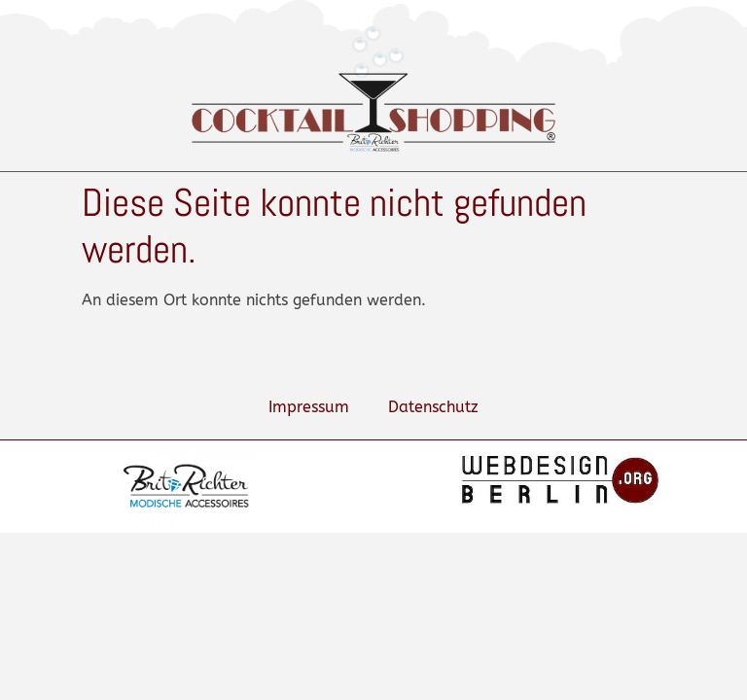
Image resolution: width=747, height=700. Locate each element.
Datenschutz (433, 407)
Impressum (309, 407)
